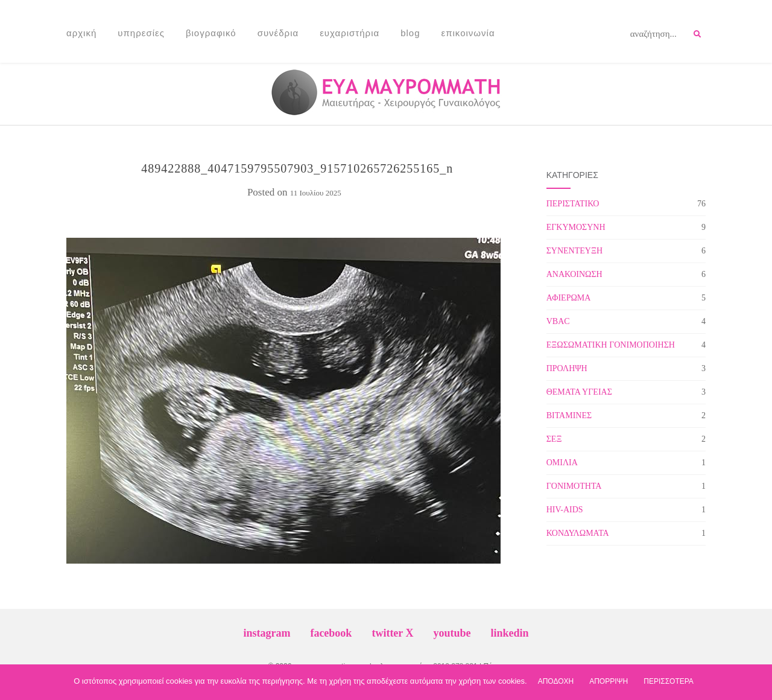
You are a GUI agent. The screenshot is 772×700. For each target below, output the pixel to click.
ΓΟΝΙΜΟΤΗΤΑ (574, 486)
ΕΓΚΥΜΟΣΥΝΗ (576, 227)
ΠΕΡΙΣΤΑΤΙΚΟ (573, 204)
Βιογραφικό (211, 33)
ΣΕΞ (554, 439)
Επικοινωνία (468, 33)
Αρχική (81, 33)
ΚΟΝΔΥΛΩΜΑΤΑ (578, 533)
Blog (410, 33)
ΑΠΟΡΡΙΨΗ (609, 681)
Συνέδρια (278, 33)
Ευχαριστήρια (350, 33)
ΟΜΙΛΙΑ (562, 463)
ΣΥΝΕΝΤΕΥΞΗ (574, 251)
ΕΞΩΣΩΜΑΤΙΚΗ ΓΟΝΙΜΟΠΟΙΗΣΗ (611, 345)
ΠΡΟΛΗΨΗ (567, 368)
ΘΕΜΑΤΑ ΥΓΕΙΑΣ (579, 392)
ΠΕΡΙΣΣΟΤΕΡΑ (669, 681)
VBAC (558, 321)
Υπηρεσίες (141, 33)
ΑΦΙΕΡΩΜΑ (569, 298)
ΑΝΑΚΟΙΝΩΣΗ (574, 274)
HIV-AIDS (565, 510)
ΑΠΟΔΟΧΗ (556, 681)
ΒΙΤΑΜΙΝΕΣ (569, 415)
